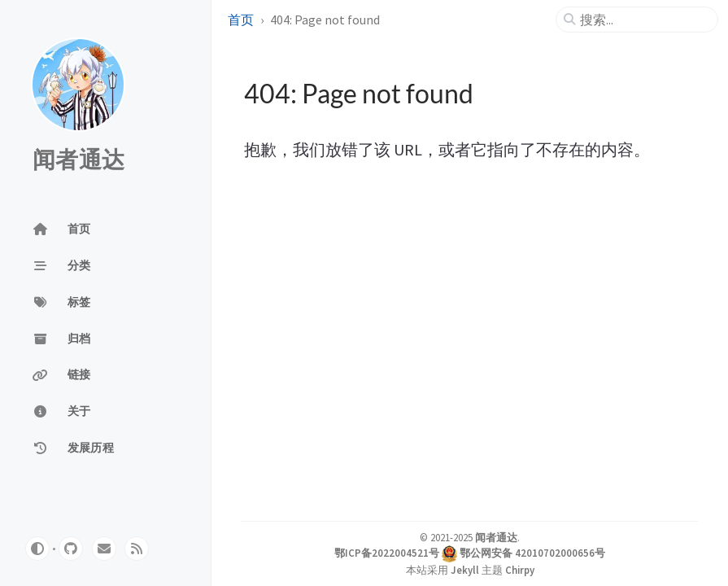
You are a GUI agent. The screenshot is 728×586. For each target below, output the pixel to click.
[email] (104, 549)
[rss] (137, 549)
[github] (71, 549)
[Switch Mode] (37, 549)
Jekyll (465, 570)
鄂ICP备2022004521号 (387, 553)
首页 (241, 20)
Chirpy (520, 570)
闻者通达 (78, 160)
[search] (643, 20)
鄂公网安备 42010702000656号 (532, 553)
